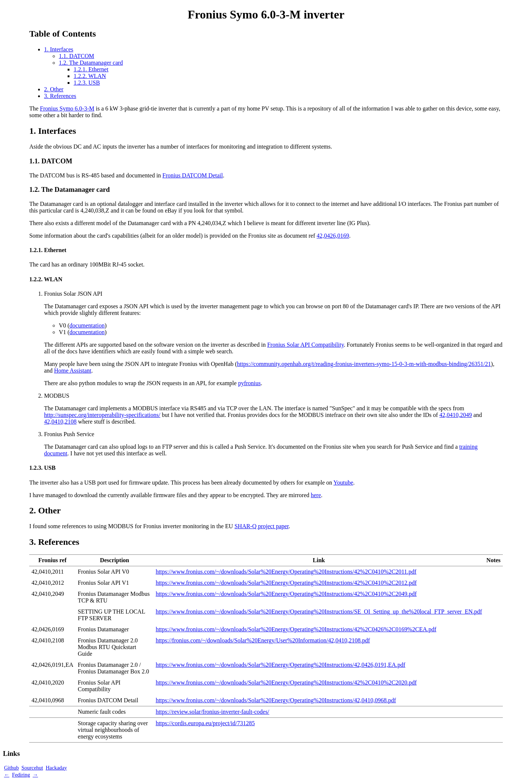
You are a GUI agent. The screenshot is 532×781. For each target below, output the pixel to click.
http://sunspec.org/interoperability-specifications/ (102, 415)
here (316, 495)
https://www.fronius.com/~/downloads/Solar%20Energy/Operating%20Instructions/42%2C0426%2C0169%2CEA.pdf (296, 629)
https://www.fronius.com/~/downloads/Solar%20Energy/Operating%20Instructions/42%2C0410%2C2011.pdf (286, 572)
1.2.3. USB (87, 83)
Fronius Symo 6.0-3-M (67, 108)
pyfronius (249, 383)
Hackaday (57, 768)
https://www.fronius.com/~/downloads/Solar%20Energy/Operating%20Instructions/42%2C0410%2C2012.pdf (286, 583)
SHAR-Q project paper (262, 526)
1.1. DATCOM (76, 56)
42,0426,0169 (333, 236)
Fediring (21, 775)
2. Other (54, 89)
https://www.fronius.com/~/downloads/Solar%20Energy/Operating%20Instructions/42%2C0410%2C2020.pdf (286, 682)
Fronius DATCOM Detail (193, 175)
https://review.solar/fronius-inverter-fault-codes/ (212, 712)
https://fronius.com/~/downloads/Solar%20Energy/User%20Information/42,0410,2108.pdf (263, 640)
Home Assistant (73, 371)
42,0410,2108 (60, 422)
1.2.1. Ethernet (91, 69)
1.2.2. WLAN (90, 76)
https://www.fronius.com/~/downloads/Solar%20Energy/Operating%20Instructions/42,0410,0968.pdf (276, 700)
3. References (60, 96)
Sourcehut (32, 768)
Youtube (344, 483)
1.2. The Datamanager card (91, 63)
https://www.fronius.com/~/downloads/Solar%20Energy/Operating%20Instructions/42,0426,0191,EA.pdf (280, 665)
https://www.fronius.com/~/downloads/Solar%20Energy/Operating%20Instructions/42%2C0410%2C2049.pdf (286, 594)
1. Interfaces (59, 49)
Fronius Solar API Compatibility (305, 345)
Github (11, 768)
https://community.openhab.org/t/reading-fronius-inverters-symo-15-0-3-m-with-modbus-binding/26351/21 (364, 364)
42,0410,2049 (456, 415)
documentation (87, 325)
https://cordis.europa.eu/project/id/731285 (205, 723)
